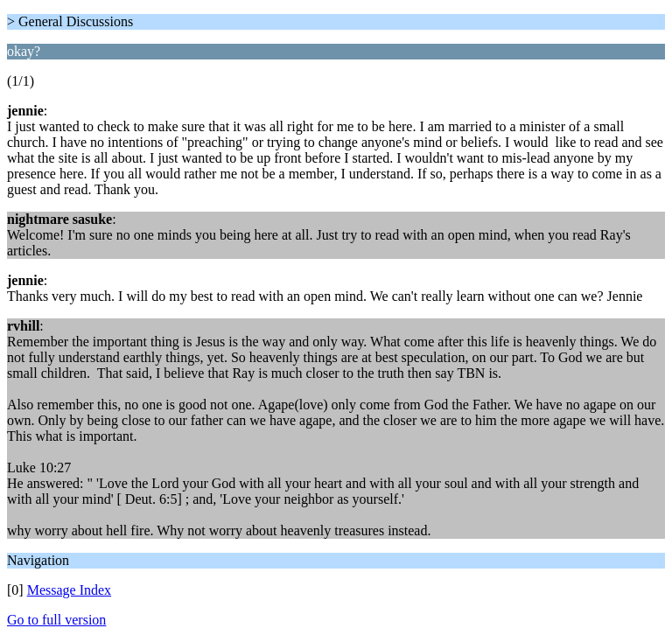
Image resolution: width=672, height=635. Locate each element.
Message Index (69, 590)
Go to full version (56, 620)
